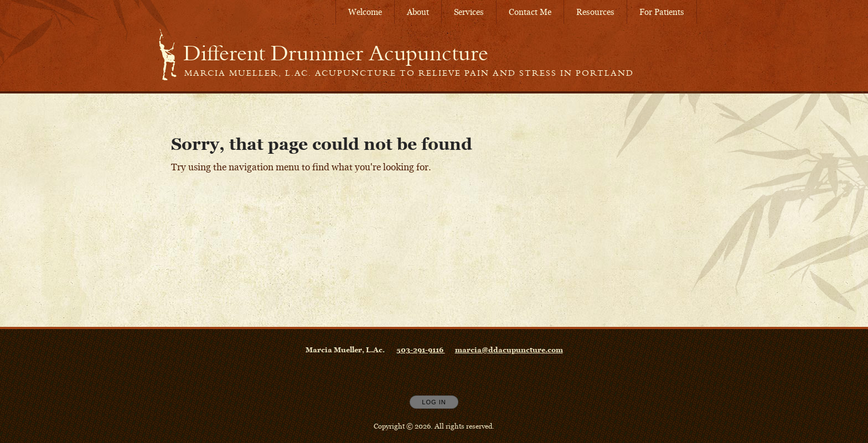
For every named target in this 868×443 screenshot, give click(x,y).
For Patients (662, 12)
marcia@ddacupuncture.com (509, 350)
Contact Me (530, 12)
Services (469, 12)
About (418, 12)
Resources (595, 12)
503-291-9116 (421, 350)
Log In (434, 402)
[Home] (336, 53)
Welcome (365, 12)
